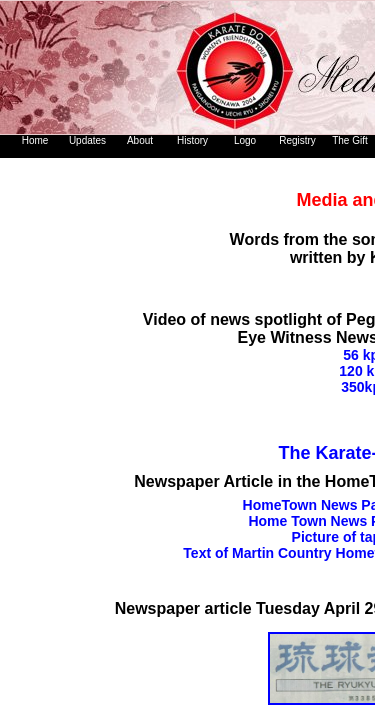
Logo (245, 140)
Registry (297, 140)
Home (35, 140)
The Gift (350, 140)
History (192, 140)
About (140, 140)
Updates (87, 140)
